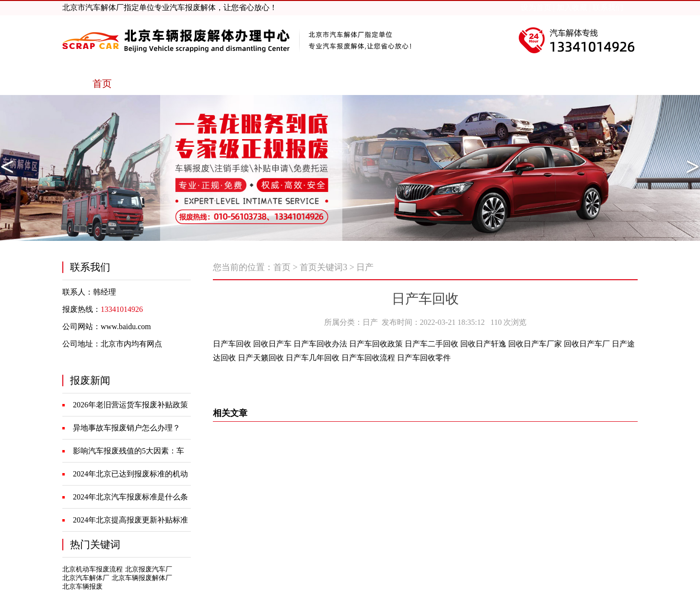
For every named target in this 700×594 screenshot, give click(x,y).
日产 (365, 267)
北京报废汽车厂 (149, 569)
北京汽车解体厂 (86, 578)
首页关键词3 (323, 267)
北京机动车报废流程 (93, 569)
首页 (282, 267)
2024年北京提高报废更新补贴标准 (130, 520)
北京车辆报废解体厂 (142, 578)
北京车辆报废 (82, 587)
